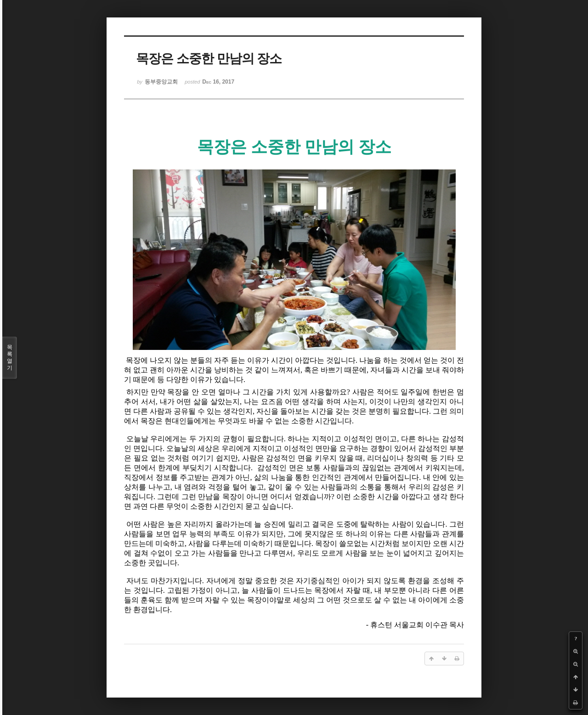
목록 (10, 358)
